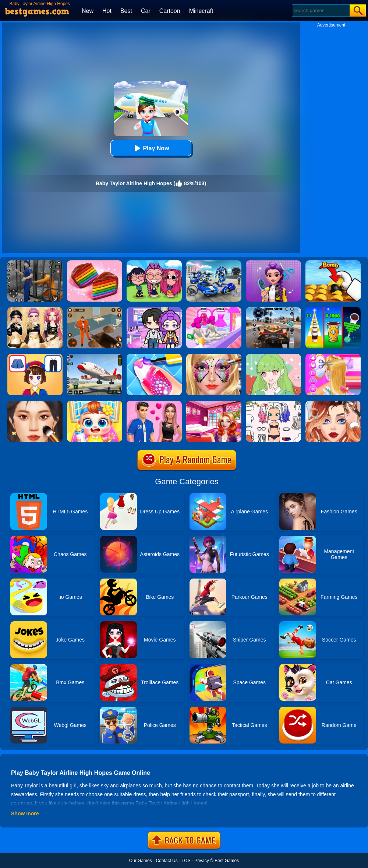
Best (126, 11)
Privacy (201, 861)
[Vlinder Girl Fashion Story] (333, 403)
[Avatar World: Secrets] (154, 310)
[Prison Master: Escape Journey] (95, 310)
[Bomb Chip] (333, 263)
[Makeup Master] (35, 403)
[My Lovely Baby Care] (95, 403)
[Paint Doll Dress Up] (273, 403)
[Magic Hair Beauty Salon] (273, 263)
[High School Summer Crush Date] (154, 403)
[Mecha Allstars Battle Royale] (214, 263)
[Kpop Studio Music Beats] (154, 263)
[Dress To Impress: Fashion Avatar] (35, 310)
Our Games (141, 861)
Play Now (151, 148)
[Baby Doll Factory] (214, 310)
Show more (25, 813)
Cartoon (170, 11)
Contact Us (167, 861)
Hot (107, 11)
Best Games (227, 861)
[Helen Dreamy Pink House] (214, 403)
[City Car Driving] (273, 310)
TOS (186, 861)
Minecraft (201, 11)
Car (146, 11)
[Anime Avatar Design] (273, 356)
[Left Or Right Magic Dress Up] (35, 356)
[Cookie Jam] (95, 263)
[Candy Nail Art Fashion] (154, 356)
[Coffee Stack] (333, 310)
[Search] (320, 10)
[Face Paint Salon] (214, 356)
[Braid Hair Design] (333, 356)
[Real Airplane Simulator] (95, 356)
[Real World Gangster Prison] (35, 263)
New (88, 11)
